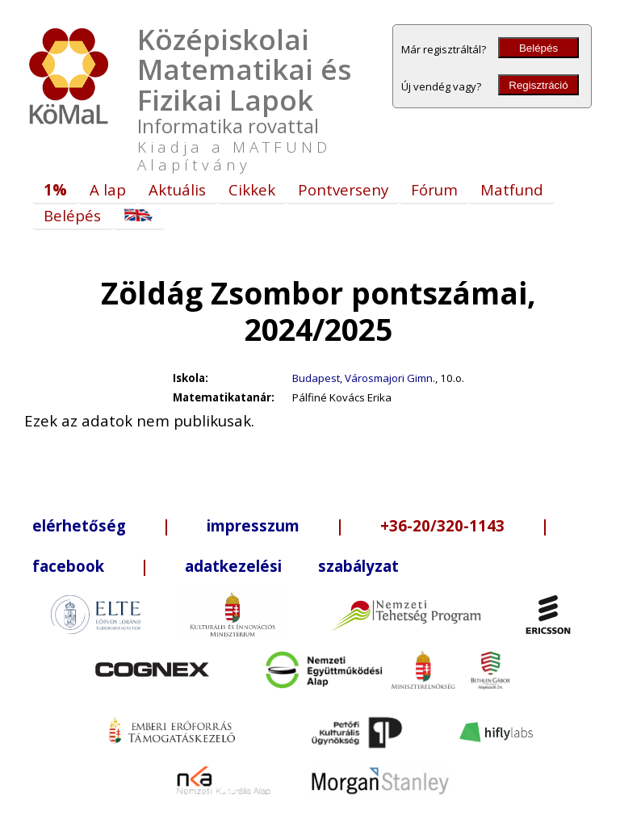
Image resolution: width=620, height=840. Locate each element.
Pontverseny (343, 189)
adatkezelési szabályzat (292, 566)
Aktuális (177, 189)
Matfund (512, 189)
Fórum (434, 189)
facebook (68, 566)
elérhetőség (79, 525)
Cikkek (252, 189)
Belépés (538, 48)
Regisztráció (538, 85)
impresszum (253, 525)
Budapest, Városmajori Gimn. (364, 378)
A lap (108, 189)
